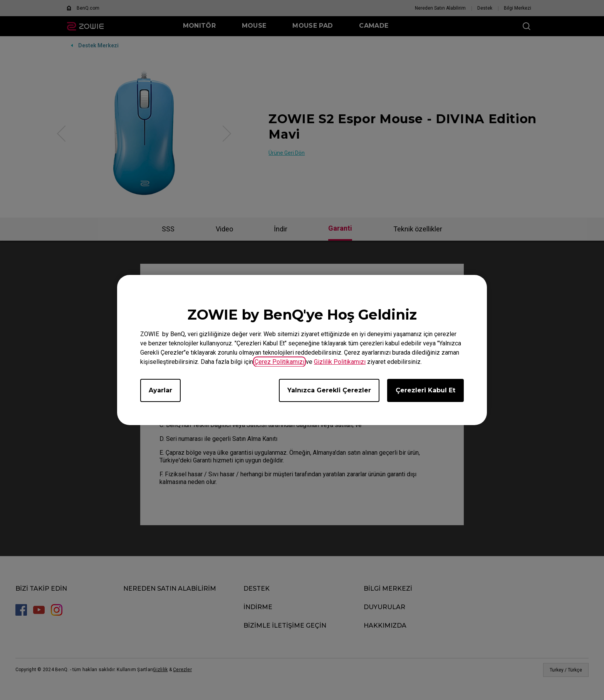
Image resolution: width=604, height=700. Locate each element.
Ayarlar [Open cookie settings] (160, 390)
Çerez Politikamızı (279, 362)
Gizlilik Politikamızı (340, 362)
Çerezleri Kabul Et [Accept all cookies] (425, 390)
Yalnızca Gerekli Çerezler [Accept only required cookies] (329, 390)
